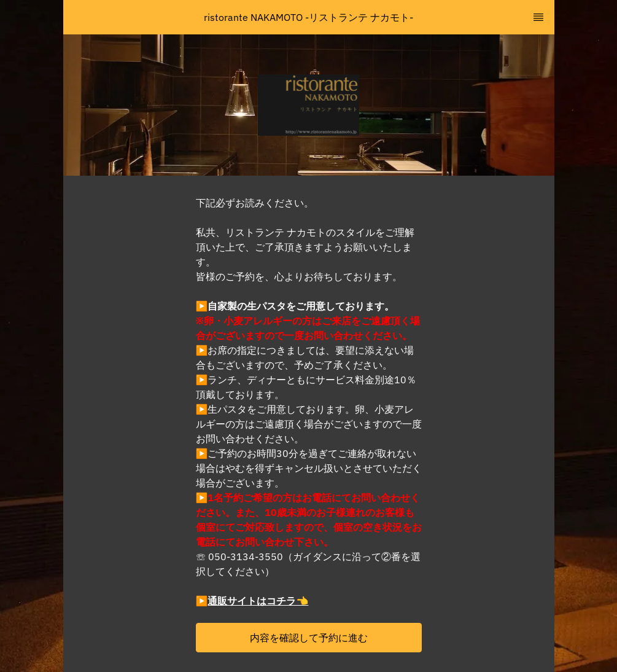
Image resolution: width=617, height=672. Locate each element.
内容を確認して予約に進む (309, 638)
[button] (309, 638)
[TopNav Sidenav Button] (538, 17)
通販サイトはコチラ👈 (258, 601)
